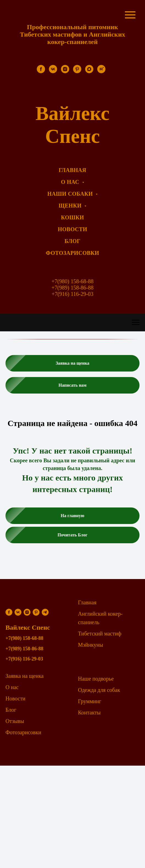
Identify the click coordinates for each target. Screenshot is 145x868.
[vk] (53, 72)
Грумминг (90, 701)
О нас (12, 687)
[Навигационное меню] (136, 323)
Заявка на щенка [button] (25, 676)
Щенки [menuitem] (71, 206)
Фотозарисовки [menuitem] (72, 253)
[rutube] (101, 72)
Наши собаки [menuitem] (71, 194)
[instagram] (65, 72)
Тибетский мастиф (100, 634)
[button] (72, 363)
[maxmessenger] (89, 72)
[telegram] (45, 612)
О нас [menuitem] (71, 182)
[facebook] (41, 72)
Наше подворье (96, 679)
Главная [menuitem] (72, 170)
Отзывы (15, 721)
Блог (11, 710)
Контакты (89, 713)
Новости (16, 698)
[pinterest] (77, 72)
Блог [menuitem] (72, 241)
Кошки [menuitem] (72, 217)
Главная (87, 602)
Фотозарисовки (23, 732)
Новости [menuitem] (72, 229)
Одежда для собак (99, 690)
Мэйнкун (89, 645)
